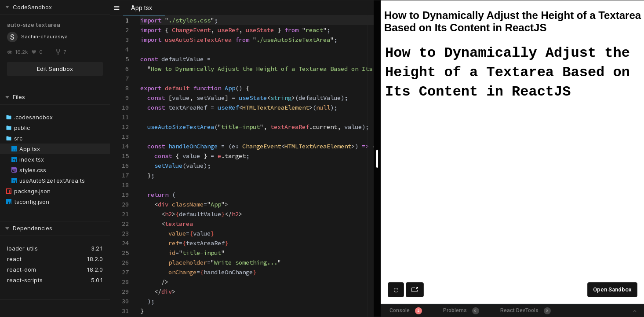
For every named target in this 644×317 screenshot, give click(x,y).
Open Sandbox (612, 289)
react (14, 259)
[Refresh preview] (396, 290)
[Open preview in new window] (415, 290)
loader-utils (22, 248)
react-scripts (25, 280)
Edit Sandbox (55, 69)
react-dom (22, 269)
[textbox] (140, 16)
